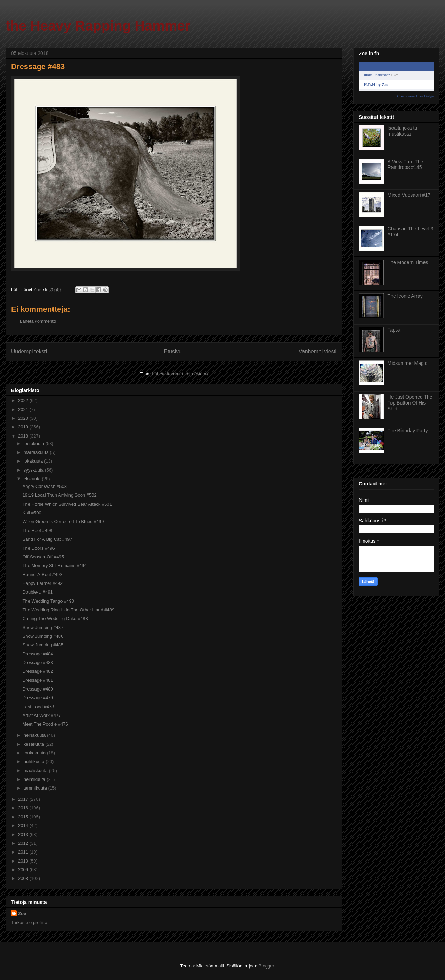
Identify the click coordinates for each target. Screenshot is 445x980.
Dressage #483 (38, 663)
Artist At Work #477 (42, 715)
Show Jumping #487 (43, 627)
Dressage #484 (38, 654)
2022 (24, 401)
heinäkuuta (35, 735)
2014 (24, 826)
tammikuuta (36, 788)
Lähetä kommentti (38, 321)
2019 (24, 427)
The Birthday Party (408, 431)
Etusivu (173, 352)
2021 (24, 410)
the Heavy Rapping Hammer (98, 26)
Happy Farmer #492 (42, 583)
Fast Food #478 (38, 707)
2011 (24, 852)
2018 (24, 436)
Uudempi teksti (29, 352)
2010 (24, 861)
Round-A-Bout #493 (42, 575)
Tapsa (394, 330)
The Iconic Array (405, 296)
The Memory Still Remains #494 (54, 566)
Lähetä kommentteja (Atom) (180, 374)
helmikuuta (35, 779)
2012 (24, 843)
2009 (24, 870)
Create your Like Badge (416, 96)
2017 (24, 799)
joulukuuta (35, 444)
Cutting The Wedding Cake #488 (55, 618)
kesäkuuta (35, 744)
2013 (24, 835)
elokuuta (33, 479)
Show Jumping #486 (43, 636)
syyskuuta (34, 470)
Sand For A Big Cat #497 (47, 539)
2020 (24, 418)
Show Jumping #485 (43, 645)
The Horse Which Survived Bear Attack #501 (67, 504)
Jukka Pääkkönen (377, 75)
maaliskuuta (36, 771)
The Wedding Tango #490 (48, 601)
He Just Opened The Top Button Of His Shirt (410, 403)
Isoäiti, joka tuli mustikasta (404, 131)
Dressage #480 (38, 689)
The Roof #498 (37, 530)
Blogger (266, 966)
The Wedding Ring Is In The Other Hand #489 (68, 610)
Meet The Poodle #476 (45, 724)
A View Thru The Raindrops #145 (406, 165)
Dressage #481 (38, 680)
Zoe (22, 913)
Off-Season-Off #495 (43, 557)
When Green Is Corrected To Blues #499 (63, 521)
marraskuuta (37, 452)
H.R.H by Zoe (376, 85)
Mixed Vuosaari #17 (409, 195)
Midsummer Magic (407, 363)
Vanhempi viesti (318, 352)
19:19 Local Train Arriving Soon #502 (59, 495)
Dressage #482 (38, 671)
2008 (24, 878)
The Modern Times (408, 262)
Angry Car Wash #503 (44, 486)
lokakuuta (34, 461)
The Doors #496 (38, 548)
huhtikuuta (35, 762)
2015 (24, 817)
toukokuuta (35, 753)
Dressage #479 (38, 698)
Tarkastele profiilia (29, 922)
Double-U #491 (37, 592)
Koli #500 (32, 513)
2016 (24, 808)
